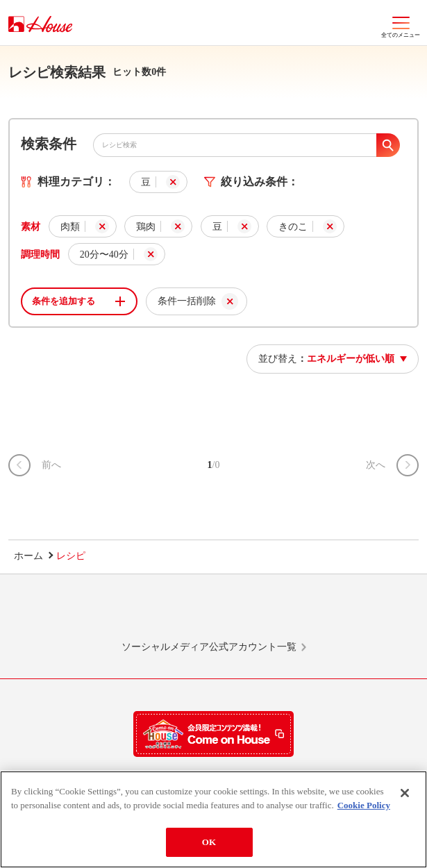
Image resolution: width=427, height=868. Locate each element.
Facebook (258, 614)
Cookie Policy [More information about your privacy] (364, 805)
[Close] (405, 793)
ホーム (28, 556)
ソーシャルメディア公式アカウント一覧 (209, 647)
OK (209, 842)
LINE (82, 614)
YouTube (345, 614)
